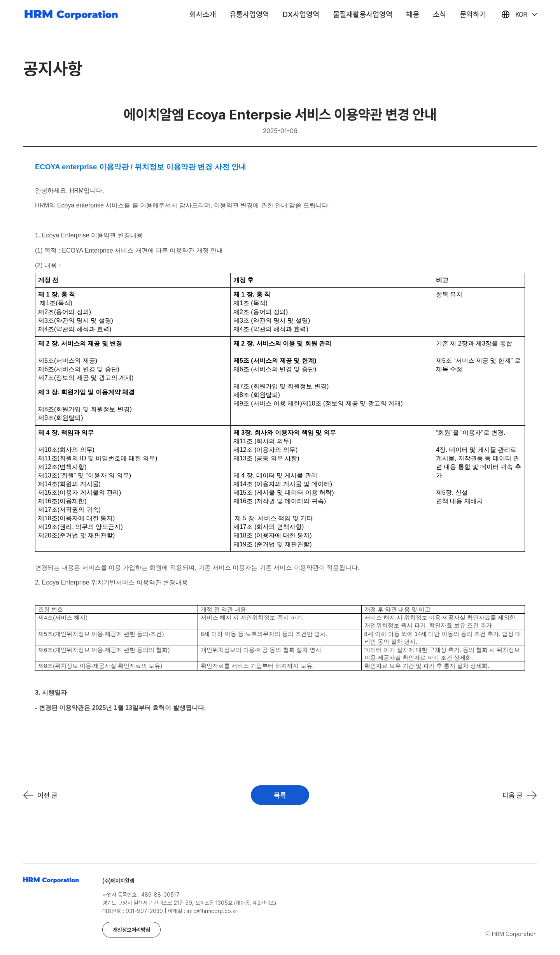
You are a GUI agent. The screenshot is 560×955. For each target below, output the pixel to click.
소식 (439, 14)
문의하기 (473, 14)
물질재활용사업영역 (363, 14)
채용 (413, 14)
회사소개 (203, 14)
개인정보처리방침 (131, 930)
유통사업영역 (249, 14)
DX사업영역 (301, 14)
